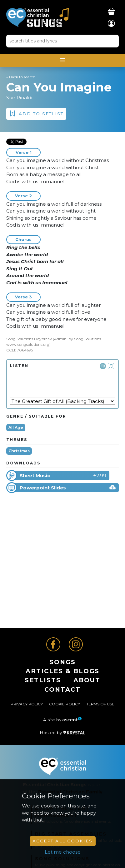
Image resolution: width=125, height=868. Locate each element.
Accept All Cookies (62, 841)
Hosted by (62, 733)
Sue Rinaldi (19, 98)
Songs (62, 662)
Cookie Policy (65, 704)
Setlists (43, 680)
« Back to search (21, 77)
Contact (62, 689)
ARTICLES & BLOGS (62, 671)
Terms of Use (100, 704)
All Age (16, 427)
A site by (62, 720)
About (87, 680)
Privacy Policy (27, 704)
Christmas (19, 451)
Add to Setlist (41, 114)
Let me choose (63, 852)
